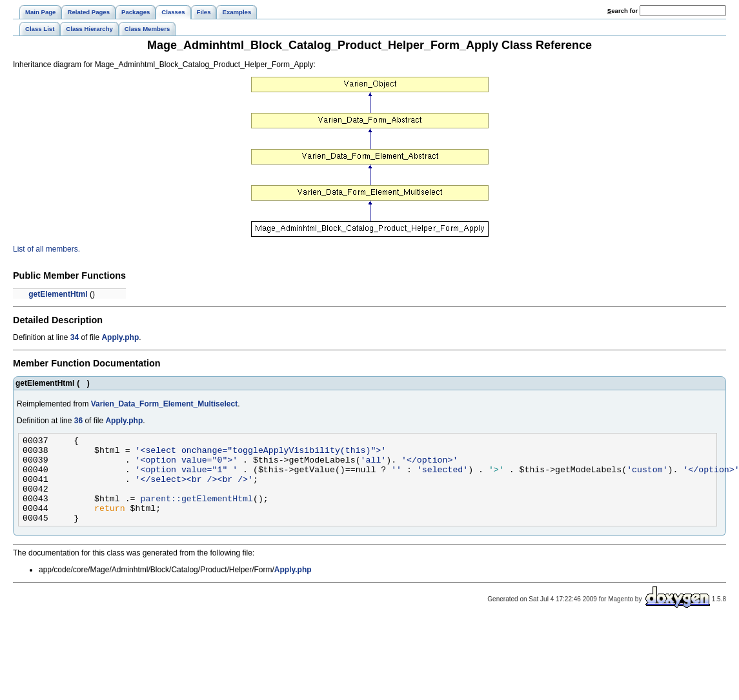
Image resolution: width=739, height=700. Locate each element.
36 (78, 421)
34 (75, 337)
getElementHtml (58, 294)
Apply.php (120, 337)
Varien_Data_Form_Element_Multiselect (164, 404)
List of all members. (46, 249)
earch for (623, 11)
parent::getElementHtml (197, 512)
